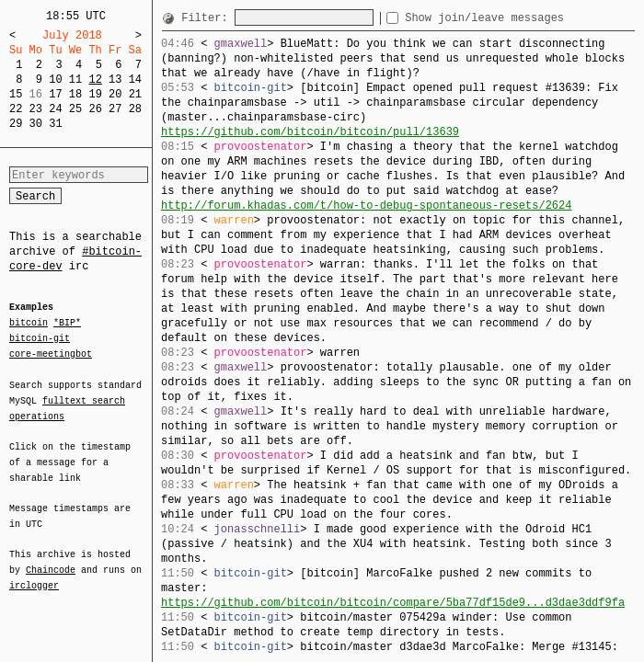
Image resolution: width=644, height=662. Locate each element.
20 (115, 94)
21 (135, 94)
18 (75, 94)
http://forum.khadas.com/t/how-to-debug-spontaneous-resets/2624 (366, 205)
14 (135, 80)
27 (115, 109)
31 (55, 124)
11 (75, 80)
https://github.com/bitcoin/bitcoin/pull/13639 (310, 132)
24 (55, 109)
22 (16, 109)
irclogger (34, 574)
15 (16, 94)
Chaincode (51, 559)
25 (75, 109)
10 (55, 80)
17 (55, 94)
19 (95, 94)
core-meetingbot (51, 353)
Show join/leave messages (517, 18)
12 (95, 80)
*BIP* (67, 324)
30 (36, 124)
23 (36, 109)
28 (135, 109)
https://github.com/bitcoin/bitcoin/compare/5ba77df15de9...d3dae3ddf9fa (393, 603)
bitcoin (29, 324)
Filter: (208, 18)
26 (95, 109)
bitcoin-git (40, 338)
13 (115, 80)
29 (16, 124)
